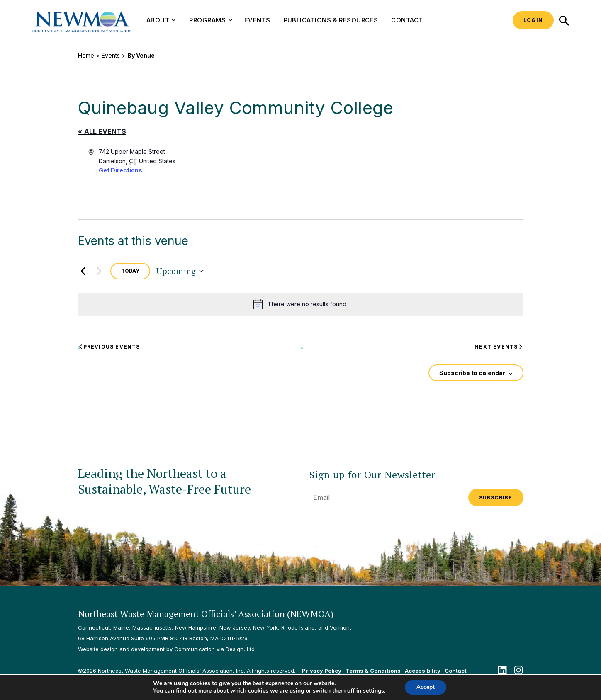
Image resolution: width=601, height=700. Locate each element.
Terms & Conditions (373, 671)
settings (373, 691)
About (161, 20)
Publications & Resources (331, 20)
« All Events (102, 131)
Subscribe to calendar (472, 373)
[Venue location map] (411, 178)
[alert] (301, 304)
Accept (426, 687)
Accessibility (423, 671)
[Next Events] (99, 271)
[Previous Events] (83, 271)
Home (86, 55)
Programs (211, 20)
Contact (407, 20)
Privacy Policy (322, 671)
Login (533, 20)
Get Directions (120, 170)
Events (257, 20)
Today (130, 271)
